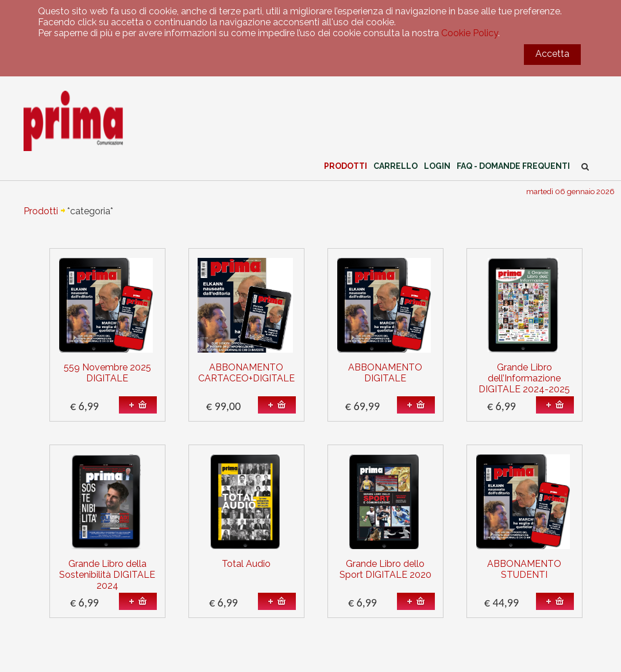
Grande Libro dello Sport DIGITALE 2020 (385, 569)
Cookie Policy (470, 33)
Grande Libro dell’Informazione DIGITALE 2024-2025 (524, 378)
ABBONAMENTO (524, 569)
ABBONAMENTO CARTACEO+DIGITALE (246, 373)
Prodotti (346, 166)
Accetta (552, 54)
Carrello (396, 166)
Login (437, 166)
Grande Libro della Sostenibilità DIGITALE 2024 (107, 575)
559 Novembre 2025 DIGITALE (107, 373)
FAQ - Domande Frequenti (513, 166)
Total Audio (246, 564)
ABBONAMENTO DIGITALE (385, 373)
